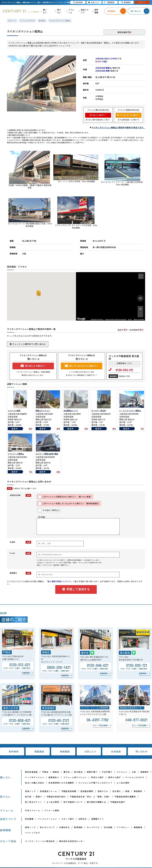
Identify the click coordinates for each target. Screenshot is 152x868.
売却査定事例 (87, 791)
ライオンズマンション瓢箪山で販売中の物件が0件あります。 (118, 127)
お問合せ (83, 819)
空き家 (28, 797)
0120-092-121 (121, 370)
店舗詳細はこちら (124, 363)
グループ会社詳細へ (101, 725)
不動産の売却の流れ (56, 797)
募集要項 (138, 827)
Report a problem (139, 320)
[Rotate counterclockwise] (138, 298)
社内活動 (108, 827)
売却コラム (103, 791)
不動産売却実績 (69, 791)
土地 (134, 772)
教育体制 (78, 827)
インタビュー (123, 827)
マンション (122, 772)
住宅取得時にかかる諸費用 (61, 783)
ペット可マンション (35, 777)
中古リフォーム (32, 810)
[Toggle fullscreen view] (141, 276)
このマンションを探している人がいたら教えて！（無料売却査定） (69, 504)
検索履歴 (65, 751)
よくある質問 (123, 783)
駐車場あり (54, 777)
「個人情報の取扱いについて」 (59, 581)
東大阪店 (78, 772)
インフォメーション (47, 819)
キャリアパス (93, 827)
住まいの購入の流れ (35, 783)
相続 (127, 791)
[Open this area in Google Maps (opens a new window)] (81, 319)
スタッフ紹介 (68, 819)
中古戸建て (107, 772)
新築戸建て (92, 772)
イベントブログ (32, 833)
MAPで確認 (101, 61)
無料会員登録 (31, 772)
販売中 (15, 429)
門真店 (45, 772)
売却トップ (30, 791)
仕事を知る (64, 827)
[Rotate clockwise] (143, 298)
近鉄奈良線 (103, 68)
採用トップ (30, 827)
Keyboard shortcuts (97, 320)
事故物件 (138, 791)
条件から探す (115, 777)
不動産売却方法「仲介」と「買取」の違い (90, 797)
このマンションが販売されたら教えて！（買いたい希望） (65, 497)
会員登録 (116, 751)
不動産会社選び (118, 802)
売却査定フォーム (48, 791)
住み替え (117, 791)
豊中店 (67, 772)
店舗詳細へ (26, 673)
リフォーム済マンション (75, 777)
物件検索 (14, 751)
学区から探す (97, 777)
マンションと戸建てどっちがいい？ (95, 783)
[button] (38, 293)
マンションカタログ (135, 777)
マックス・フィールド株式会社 (40, 841)
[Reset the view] (140, 298)
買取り (39, 797)
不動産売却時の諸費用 (125, 797)
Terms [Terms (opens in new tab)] (130, 320)
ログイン (142, 2)
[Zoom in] (140, 309)
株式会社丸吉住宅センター (72, 841)
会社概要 (29, 819)
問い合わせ (142, 751)
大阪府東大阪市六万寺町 (106, 59)
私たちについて (47, 827)
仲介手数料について (73, 802)
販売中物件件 (124, 32)
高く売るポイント (34, 802)
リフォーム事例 (52, 810)
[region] (111, 296)
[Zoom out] (140, 314)
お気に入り (91, 751)
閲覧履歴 (39, 751)
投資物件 (145, 772)
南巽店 (56, 772)
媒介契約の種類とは (97, 802)
